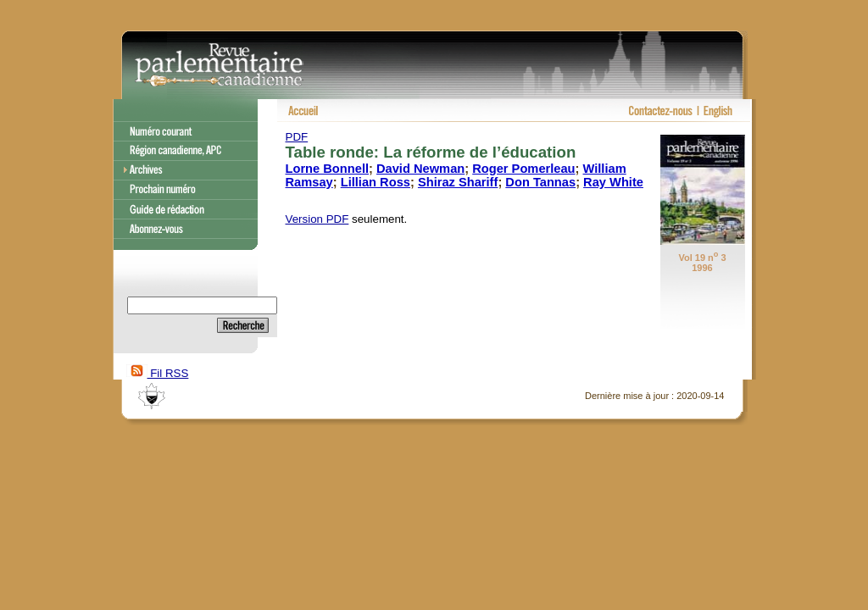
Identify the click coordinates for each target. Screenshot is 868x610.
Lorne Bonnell (328, 169)
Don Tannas (540, 182)
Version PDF (317, 219)
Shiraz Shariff (458, 182)
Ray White (613, 182)
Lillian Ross (376, 182)
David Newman (420, 169)
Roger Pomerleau (523, 169)
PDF (297, 137)
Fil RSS (158, 373)
